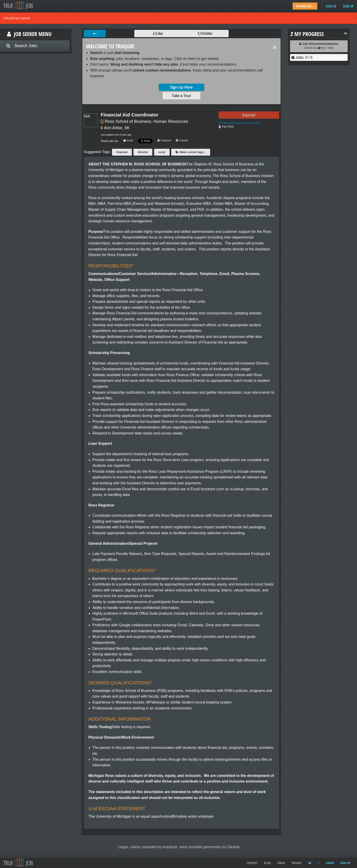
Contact (252, 863)
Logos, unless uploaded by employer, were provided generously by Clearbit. (179, 847)
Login (330, 863)
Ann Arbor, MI (116, 128)
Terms (281, 863)
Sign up (348, 6)
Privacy (297, 863)
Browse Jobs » (305, 6)
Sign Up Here (181, 87)
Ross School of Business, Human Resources (146, 121)
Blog (267, 863)
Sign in (331, 6)
